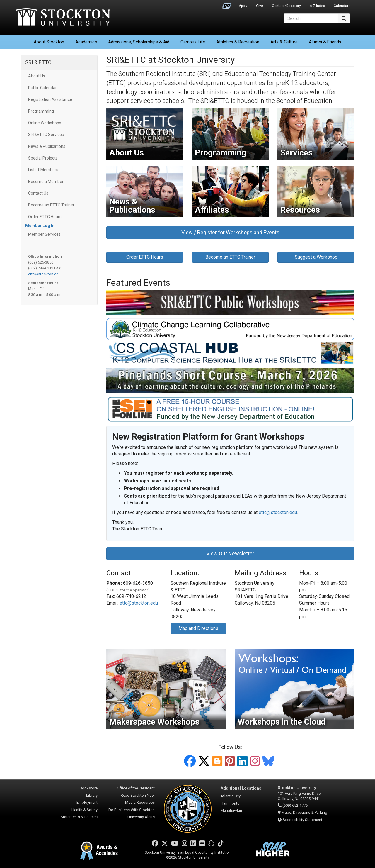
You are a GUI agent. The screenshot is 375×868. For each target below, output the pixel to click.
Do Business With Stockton (132, 810)
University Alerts (141, 817)
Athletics (238, 42)
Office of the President (136, 788)
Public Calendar (42, 88)
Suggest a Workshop (316, 257)
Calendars (342, 6)
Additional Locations (241, 788)
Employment (87, 802)
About (49, 42)
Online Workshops (45, 123)
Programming (41, 111)
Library (92, 795)
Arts (284, 42)
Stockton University (63, 18)
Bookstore (89, 788)
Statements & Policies (79, 817)
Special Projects (43, 158)
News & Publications (47, 146)
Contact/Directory (286, 6)
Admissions (139, 42)
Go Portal (227, 4)
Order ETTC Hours (45, 217)
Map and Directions (198, 628)
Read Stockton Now (138, 795)
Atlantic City (231, 796)
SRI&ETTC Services (46, 135)
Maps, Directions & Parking (304, 812)
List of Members (43, 170)
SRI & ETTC (38, 62)
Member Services (44, 234)
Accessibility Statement (302, 820)
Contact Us (38, 193)
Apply (243, 6)
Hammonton (231, 803)
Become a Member (46, 182)
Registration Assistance (50, 99)
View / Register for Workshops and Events (230, 232)
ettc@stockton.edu (44, 274)
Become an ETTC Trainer (51, 205)
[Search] (311, 18)
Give (260, 6)
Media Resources (140, 802)
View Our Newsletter (230, 553)
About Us (37, 76)
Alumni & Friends (325, 42)
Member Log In (40, 226)
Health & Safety (85, 810)
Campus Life (193, 42)
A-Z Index (317, 6)
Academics (86, 42)
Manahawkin (231, 810)
